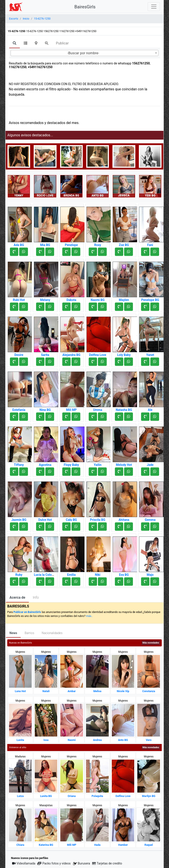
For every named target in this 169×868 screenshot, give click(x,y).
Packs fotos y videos (54, 863)
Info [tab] (36, 597)
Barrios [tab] (29, 633)
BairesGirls (85, 7)
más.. (89, 616)
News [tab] (13, 633)
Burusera (81, 863)
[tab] (15, 44)
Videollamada (24, 863)
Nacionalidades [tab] (52, 633)
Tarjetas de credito (107, 863)
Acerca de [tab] (17, 597)
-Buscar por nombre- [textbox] (83, 53)
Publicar (62, 43)
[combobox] (84, 53)
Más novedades (151, 643)
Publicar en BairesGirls (27, 612)
